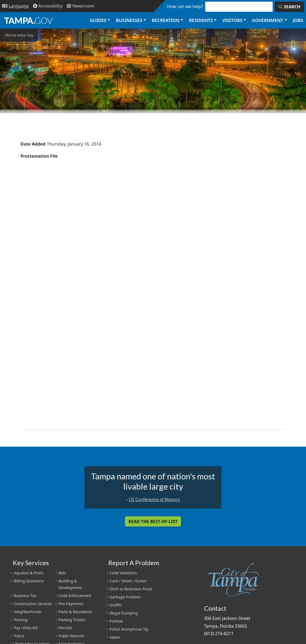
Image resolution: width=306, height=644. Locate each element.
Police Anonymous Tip (129, 629)
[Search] (289, 7)
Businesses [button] (129, 20)
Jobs (298, 20)
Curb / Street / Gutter (128, 581)
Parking (21, 620)
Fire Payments (71, 604)
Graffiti (115, 605)
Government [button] (268, 20)
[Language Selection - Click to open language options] (15, 6)
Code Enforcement (75, 596)
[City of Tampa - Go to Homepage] (28, 20)
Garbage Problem (125, 597)
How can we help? (185, 6)
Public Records (71, 636)
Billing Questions (29, 581)
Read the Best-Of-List (153, 521)
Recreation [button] (166, 20)
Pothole (116, 621)
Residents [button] (201, 20)
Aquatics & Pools (29, 573)
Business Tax (25, 596)
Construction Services (33, 604)
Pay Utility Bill (26, 628)
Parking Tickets (72, 620)
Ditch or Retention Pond (131, 589)
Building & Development (70, 584)
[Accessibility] (48, 6)
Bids (62, 573)
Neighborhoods (28, 612)
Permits (65, 628)
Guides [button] (98, 20)
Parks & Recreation (75, 612)
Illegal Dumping (123, 613)
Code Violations (123, 573)
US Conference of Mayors (154, 499)
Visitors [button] (232, 20)
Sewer (115, 637)
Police (19, 636)
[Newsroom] (80, 6)
